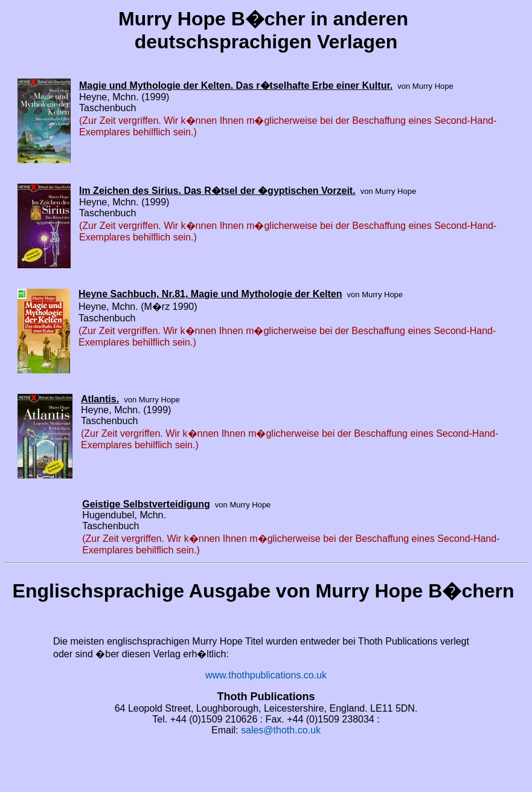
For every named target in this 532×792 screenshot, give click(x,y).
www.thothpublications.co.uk (266, 675)
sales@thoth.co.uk (281, 730)
